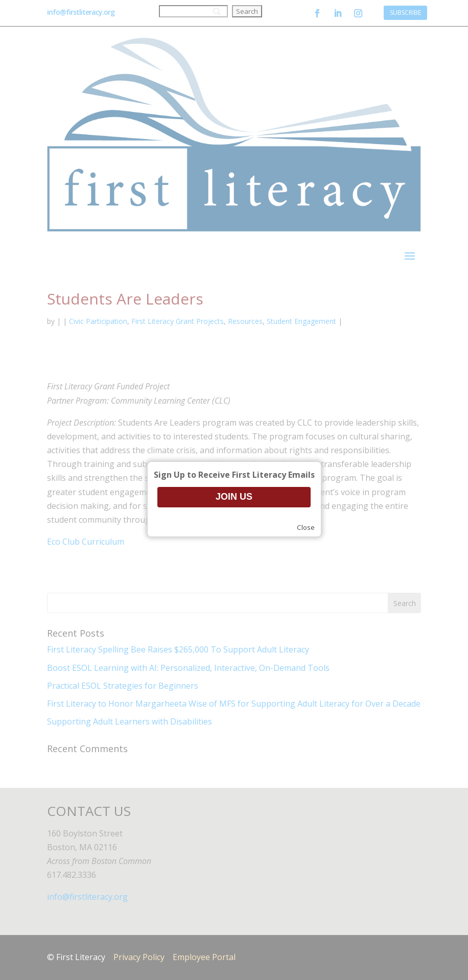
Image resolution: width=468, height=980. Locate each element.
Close (306, 527)
